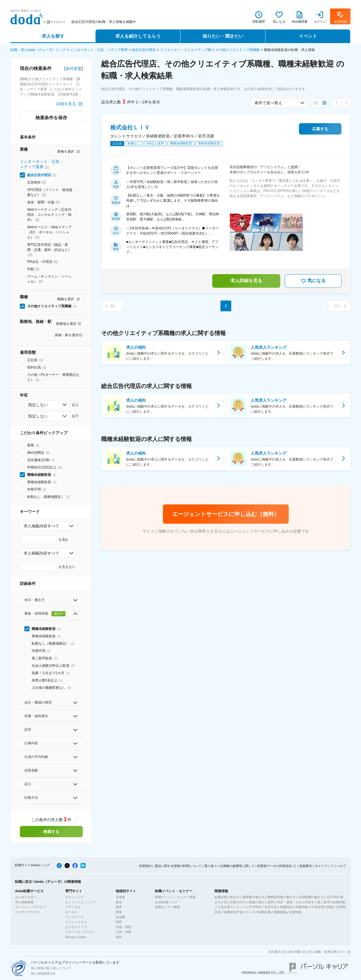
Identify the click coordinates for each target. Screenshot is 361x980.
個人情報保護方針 (43, 973)
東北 (119, 902)
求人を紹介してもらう (138, 36)
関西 (119, 922)
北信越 (120, 917)
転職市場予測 (233, 912)
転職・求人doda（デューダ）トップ (38, 50)
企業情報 (296, 912)
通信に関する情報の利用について (178, 866)
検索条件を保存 (51, 118)
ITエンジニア (74, 897)
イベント (308, 36)
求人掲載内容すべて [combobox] (41, 526)
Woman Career (76, 937)
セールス (71, 912)
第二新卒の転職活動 (331, 902)
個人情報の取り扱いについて (51, 968)
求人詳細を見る (246, 281)
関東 (119, 907)
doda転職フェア (166, 902)
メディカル (73, 907)
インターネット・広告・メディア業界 (99, 50)
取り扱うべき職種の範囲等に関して (230, 866)
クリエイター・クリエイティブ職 (186, 50)
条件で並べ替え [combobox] (268, 103)
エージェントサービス (31, 907)
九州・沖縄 (123, 932)
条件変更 (74, 69)
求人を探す (53, 36)
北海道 (120, 897)
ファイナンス (75, 917)
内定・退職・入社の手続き (296, 902)
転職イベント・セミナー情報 (175, 897)
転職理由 (286, 907)
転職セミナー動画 (167, 907)
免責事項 (305, 866)
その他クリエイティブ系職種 (237, 50)
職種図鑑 (280, 912)
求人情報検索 (24, 902)
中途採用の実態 (322, 907)
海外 (119, 937)
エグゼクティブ (76, 927)
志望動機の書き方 (311, 897)
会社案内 (275, 952)
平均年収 (255, 907)
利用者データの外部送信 (274, 866)
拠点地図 (295, 952)
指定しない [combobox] (38, 405)
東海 (119, 912)
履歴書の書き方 (253, 897)
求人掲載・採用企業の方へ (327, 952)
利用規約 (145, 866)
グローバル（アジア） (81, 932)
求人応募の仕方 (235, 902)
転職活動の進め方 (227, 897)
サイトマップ (324, 866)
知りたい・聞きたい (223, 36)
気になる (313, 281)
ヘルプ (341, 866)
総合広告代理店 (144, 50)
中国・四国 (123, 927)
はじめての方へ (26, 897)
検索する (51, 832)
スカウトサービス (27, 912)
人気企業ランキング (232, 907)
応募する (320, 129)
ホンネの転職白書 (258, 912)
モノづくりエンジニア (81, 902)
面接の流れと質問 (261, 902)
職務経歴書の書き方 (282, 897)
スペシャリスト (76, 922)
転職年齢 (302, 907)
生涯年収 (271, 907)
